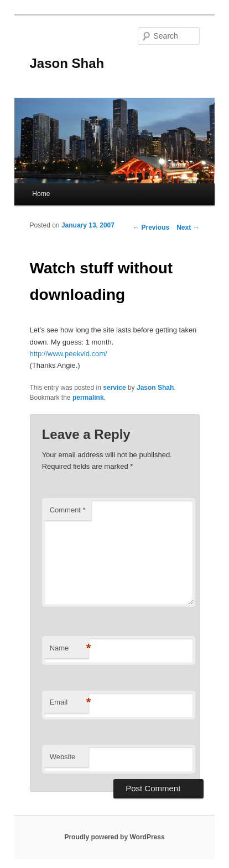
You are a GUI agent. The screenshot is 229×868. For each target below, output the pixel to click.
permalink (88, 398)
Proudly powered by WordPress (114, 837)
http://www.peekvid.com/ (69, 354)
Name (69, 649)
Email (69, 703)
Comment (68, 510)
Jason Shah (67, 63)
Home (41, 194)
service (114, 388)
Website (63, 757)
